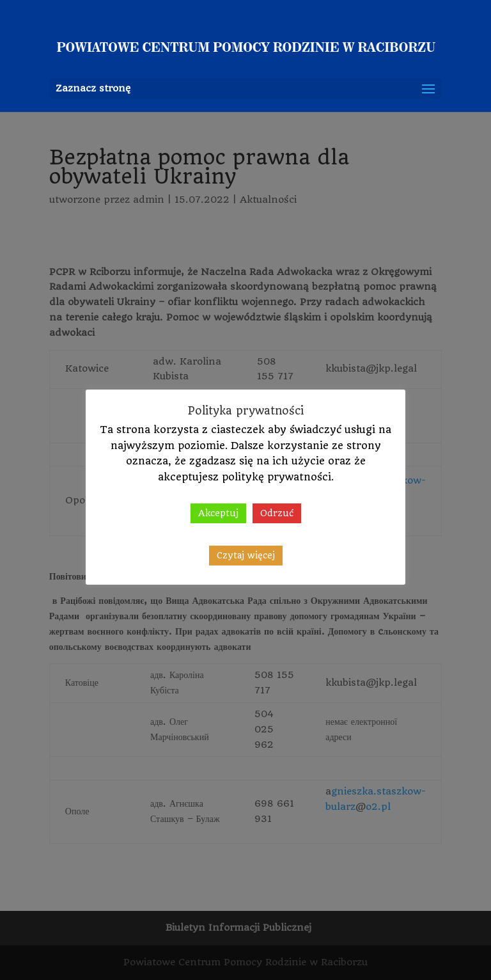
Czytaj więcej (246, 555)
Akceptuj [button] (218, 513)
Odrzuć (277, 513)
